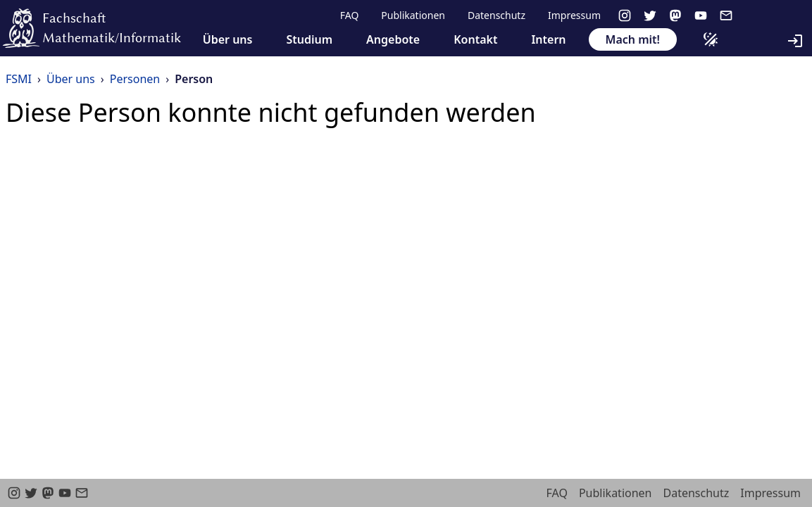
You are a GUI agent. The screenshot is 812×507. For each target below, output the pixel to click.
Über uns (228, 39)
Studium (309, 39)
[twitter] (650, 15)
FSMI (19, 79)
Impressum (574, 15)
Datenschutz (496, 15)
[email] (726, 15)
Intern (548, 39)
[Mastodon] (675, 15)
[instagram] (625, 15)
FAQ (350, 15)
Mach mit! (633, 39)
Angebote (393, 39)
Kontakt (475, 39)
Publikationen (413, 15)
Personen (135, 79)
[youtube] (701, 15)
